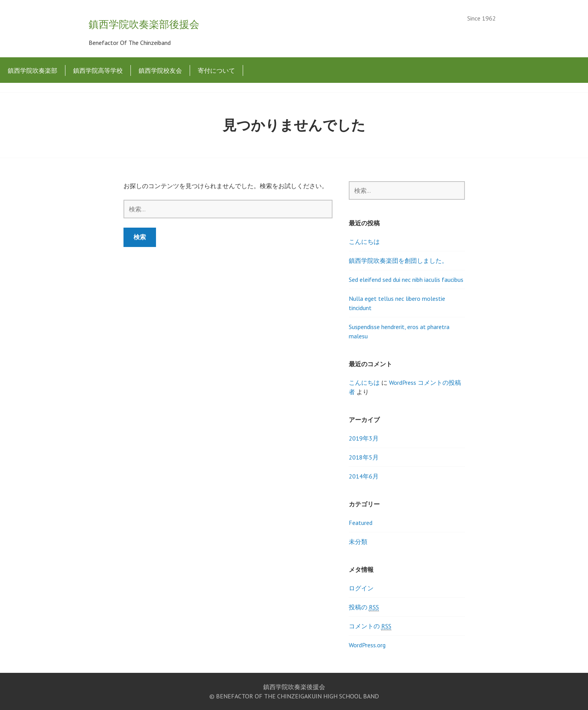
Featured (361, 523)
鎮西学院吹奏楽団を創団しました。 (398, 261)
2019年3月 (364, 438)
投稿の (364, 607)
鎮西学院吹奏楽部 (33, 70)
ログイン (361, 588)
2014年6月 (364, 476)
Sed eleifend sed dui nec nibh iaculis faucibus (406, 280)
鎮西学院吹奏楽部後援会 (144, 24)
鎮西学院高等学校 (98, 70)
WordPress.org (367, 645)
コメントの (370, 626)
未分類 (358, 542)
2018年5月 (364, 457)
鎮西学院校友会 (160, 70)
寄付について (216, 70)
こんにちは (364, 242)
